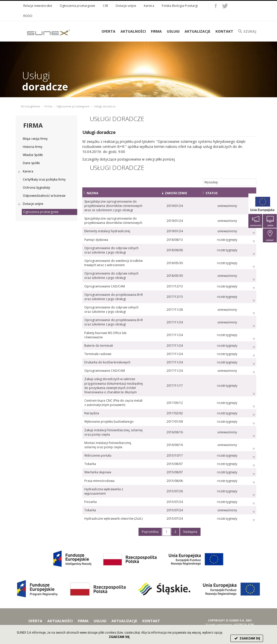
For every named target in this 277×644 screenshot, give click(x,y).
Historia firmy (33, 147)
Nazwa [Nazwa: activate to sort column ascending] (92, 193)
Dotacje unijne (126, 6)
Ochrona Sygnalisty (36, 188)
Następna (190, 519)
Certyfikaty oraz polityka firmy (44, 179)
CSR (105, 6)
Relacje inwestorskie (38, 6)
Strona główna (30, 106)
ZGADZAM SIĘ (247, 638)
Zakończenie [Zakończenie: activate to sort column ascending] (194, 193)
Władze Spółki (33, 155)
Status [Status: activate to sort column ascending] (224, 193)
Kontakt (224, 31)
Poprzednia (150, 519)
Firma (156, 31)
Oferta (35, 608)
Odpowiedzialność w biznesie (44, 196)
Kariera (149, 6)
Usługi (173, 31)
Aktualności (133, 31)
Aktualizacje (197, 31)
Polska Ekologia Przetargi (180, 6)
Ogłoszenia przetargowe (77, 6)
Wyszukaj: (230, 182)
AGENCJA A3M (244, 611)
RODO (28, 16)
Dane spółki (31, 163)
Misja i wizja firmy (35, 139)
